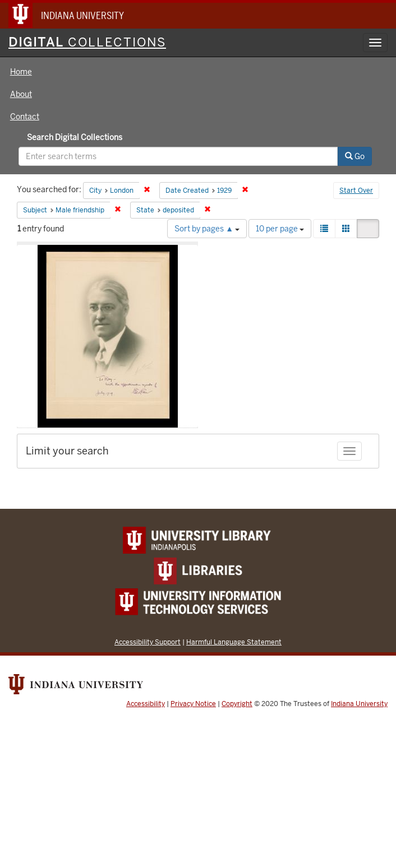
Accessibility (146, 704)
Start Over (356, 191)
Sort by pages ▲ (207, 229)
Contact (25, 117)
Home (21, 72)
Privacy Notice (193, 704)
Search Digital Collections (75, 137)
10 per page (280, 229)
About (21, 94)
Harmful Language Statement (234, 642)
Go (355, 156)
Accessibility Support (148, 642)
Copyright (237, 704)
